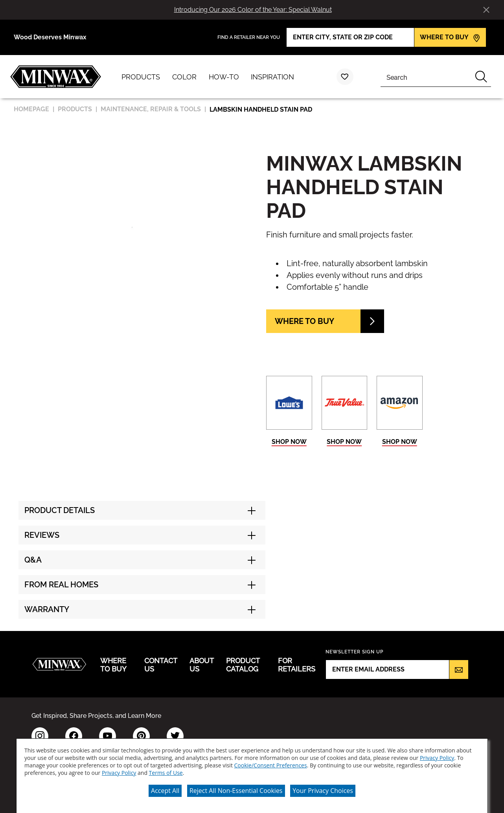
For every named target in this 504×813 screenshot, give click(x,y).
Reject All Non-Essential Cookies (236, 786)
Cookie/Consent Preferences (271, 761)
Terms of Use (166, 768)
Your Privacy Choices (323, 786)
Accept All (165, 786)
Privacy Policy (437, 753)
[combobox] (426, 77)
